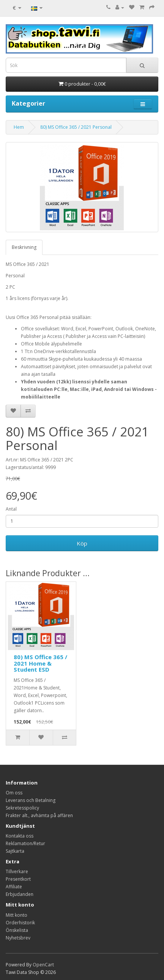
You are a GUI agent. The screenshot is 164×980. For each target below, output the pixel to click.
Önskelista (17, 930)
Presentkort (18, 879)
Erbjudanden (20, 894)
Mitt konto (17, 915)
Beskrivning (24, 247)
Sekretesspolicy (22, 808)
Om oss (14, 793)
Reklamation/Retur (25, 843)
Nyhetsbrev (18, 938)
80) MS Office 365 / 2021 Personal (76, 127)
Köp (82, 543)
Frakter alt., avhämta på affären (39, 815)
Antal (11, 509)
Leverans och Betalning (31, 800)
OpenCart (43, 965)
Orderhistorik (20, 923)
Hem (19, 127)
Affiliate (14, 887)
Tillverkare (17, 871)
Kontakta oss (20, 836)
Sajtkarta (15, 851)
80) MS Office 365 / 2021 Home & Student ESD (40, 663)
